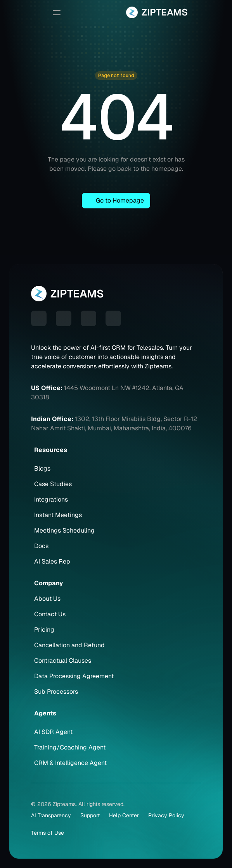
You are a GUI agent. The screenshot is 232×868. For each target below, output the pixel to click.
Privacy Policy (166, 815)
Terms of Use (48, 833)
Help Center (124, 815)
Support (90, 815)
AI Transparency (51, 815)
